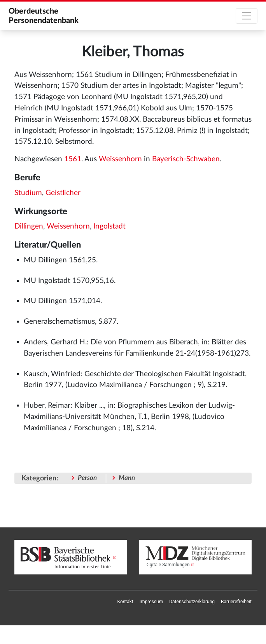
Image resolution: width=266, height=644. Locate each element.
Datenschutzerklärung (192, 602)
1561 (73, 159)
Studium (28, 193)
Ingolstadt (109, 226)
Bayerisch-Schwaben (186, 159)
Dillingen (29, 226)
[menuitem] (125, 602)
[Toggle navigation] (247, 16)
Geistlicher (63, 193)
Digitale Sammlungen (168, 565)
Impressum (151, 602)
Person (87, 478)
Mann (127, 478)
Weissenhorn (120, 159)
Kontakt (125, 602)
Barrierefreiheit (236, 602)
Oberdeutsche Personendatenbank (44, 16)
